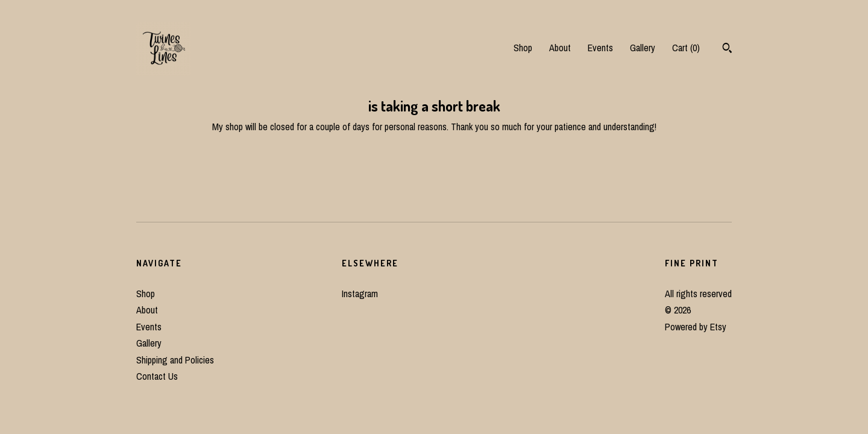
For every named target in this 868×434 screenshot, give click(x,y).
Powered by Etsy (696, 327)
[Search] (727, 49)
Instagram (360, 294)
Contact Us (157, 376)
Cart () (686, 48)
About (560, 48)
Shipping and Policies (175, 360)
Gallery (643, 48)
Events (600, 48)
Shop (523, 48)
